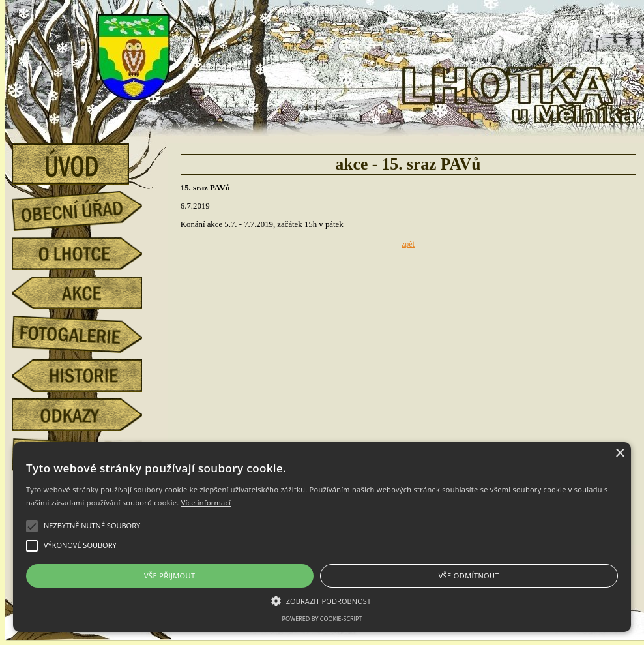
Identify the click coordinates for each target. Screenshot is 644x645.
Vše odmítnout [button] (469, 576)
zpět (408, 244)
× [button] (620, 454)
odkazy (87, 415)
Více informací (206, 502)
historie (87, 376)
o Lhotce (87, 254)
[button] (322, 600)
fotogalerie (87, 332)
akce (87, 293)
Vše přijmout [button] (169, 576)
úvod (87, 160)
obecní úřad (87, 207)
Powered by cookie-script (322, 619)
